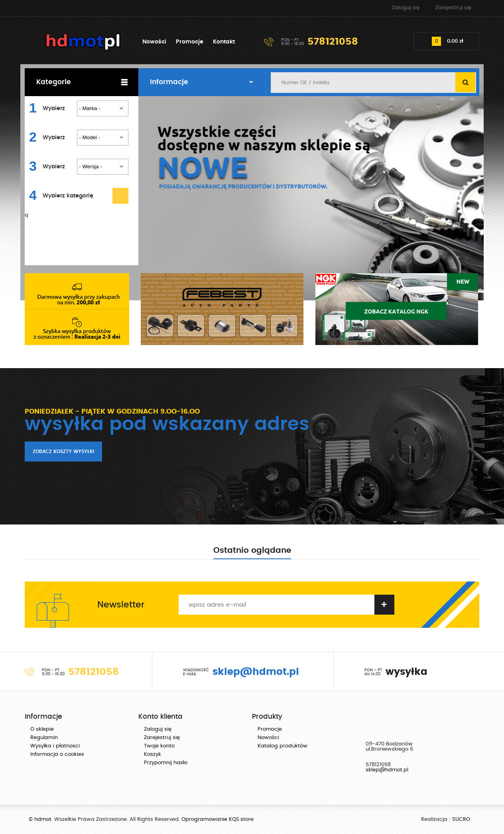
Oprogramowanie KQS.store (218, 819)
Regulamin (44, 738)
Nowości (154, 42)
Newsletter (121, 605)
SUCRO (461, 819)
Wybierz (54, 108)
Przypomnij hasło (166, 763)
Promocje (190, 42)
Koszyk (153, 754)
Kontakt (224, 42)
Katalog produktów (283, 746)
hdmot (83, 42)
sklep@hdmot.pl (387, 770)
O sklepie (42, 729)
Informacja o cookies (57, 754)
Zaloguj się (406, 8)
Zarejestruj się (453, 8)
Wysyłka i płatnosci (55, 746)
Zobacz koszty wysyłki (63, 452)
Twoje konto (159, 746)
